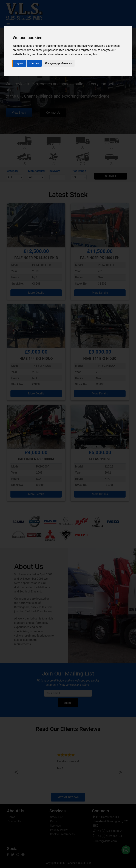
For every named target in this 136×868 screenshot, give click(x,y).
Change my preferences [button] (58, 63)
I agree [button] (19, 63)
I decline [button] (34, 63)
